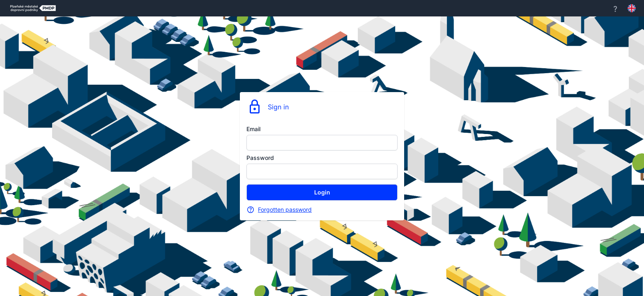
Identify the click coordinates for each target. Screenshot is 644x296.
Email (253, 129)
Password (260, 158)
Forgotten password (285, 209)
